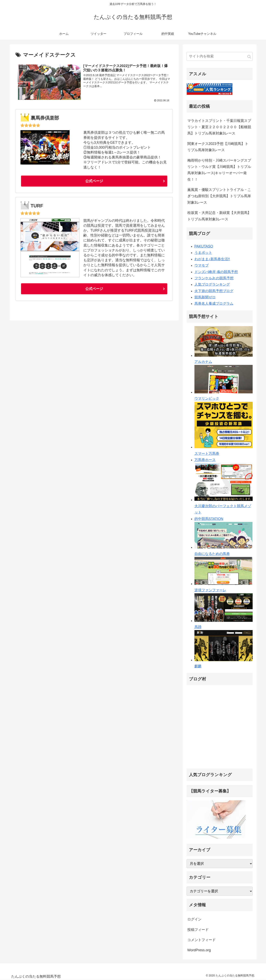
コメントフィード (202, 940)
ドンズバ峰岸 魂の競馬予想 (216, 272)
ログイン (194, 919)
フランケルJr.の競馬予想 (214, 278)
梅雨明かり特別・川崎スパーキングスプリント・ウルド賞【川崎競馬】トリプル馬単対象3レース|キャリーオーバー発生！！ (219, 170)
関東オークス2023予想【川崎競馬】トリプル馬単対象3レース (218, 147)
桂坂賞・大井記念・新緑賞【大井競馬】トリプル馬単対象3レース (219, 216)
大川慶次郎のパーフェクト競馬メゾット (224, 506)
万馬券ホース (205, 460)
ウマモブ (202, 265)
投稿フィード (198, 930)
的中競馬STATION (209, 519)
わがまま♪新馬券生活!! (212, 259)
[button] (249, 57)
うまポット (203, 253)
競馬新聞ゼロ (205, 297)
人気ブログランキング (212, 284)
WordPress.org (199, 950)
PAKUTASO (204, 246)
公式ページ (94, 181)
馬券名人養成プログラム (214, 304)
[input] (220, 56)
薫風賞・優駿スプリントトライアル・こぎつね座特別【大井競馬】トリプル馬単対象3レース (219, 196)
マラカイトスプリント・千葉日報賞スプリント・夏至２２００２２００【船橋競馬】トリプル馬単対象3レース (219, 127)
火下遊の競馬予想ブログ (214, 291)
